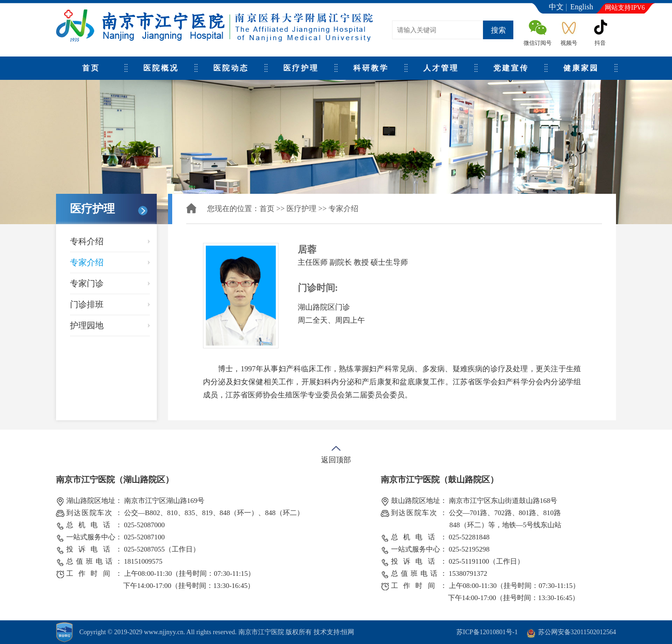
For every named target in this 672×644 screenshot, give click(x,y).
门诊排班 (87, 304)
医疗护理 (301, 68)
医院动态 (231, 68)
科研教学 (371, 68)
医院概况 (161, 68)
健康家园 (581, 68)
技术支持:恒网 (334, 632)
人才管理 (441, 68)
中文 (556, 7)
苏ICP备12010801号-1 (487, 632)
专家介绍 (87, 262)
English (582, 7)
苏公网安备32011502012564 (577, 632)
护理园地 (87, 326)
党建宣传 (511, 68)
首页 (91, 68)
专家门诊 (87, 283)
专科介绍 (87, 241)
